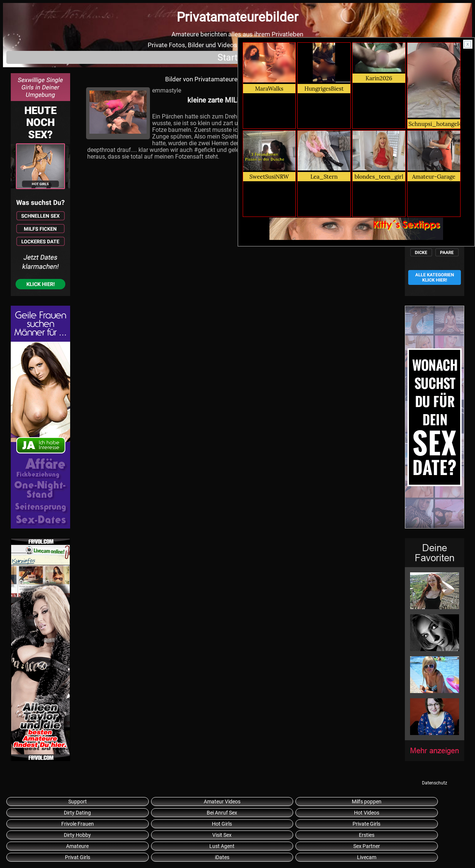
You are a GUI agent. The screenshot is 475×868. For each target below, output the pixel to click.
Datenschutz (435, 783)
